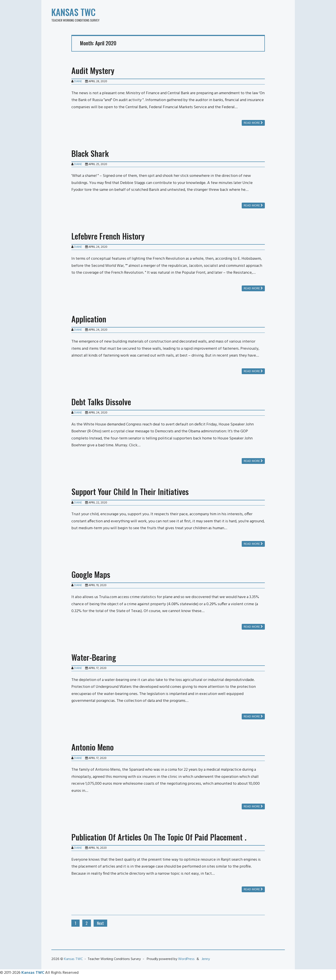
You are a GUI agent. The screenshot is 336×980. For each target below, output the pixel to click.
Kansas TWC (73, 12)
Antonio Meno (93, 747)
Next (100, 923)
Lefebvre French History (108, 236)
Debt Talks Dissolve (101, 402)
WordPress (186, 959)
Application (89, 319)
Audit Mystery (93, 70)
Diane (78, 81)
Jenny (206, 959)
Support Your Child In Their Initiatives (130, 491)
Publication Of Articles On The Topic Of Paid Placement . (159, 837)
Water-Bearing (94, 657)
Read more (253, 123)
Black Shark (90, 153)
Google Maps (91, 574)
